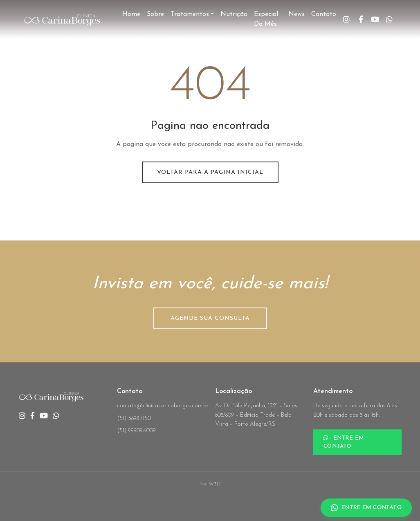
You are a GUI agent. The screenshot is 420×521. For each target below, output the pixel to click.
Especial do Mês (266, 19)
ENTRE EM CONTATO (344, 442)
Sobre (155, 14)
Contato (324, 14)
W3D (215, 484)
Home (131, 14)
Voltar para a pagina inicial (210, 172)
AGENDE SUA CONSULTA (210, 318)
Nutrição (234, 14)
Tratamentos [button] (190, 14)
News (296, 14)
